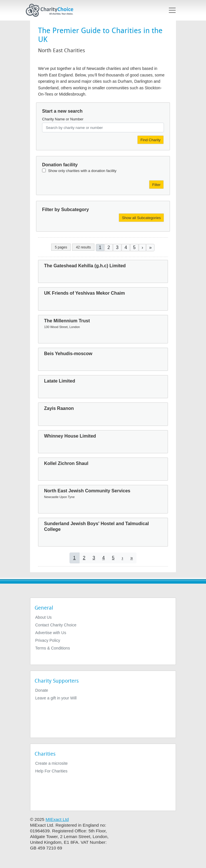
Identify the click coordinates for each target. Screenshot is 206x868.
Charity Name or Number (63, 119)
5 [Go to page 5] (134, 247)
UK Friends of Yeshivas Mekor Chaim (84, 293)
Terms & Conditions (53, 648)
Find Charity (150, 140)
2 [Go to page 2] (109, 247)
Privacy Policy (48, 640)
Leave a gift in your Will (56, 698)
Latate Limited (60, 381)
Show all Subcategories (141, 218)
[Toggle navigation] (172, 10)
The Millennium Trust (67, 321)
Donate (42, 690)
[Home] (52, 10)
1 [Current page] (100, 247)
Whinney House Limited (70, 436)
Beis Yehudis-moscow (68, 354)
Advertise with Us (51, 633)
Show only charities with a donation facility (82, 171)
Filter (156, 185)
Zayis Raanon (59, 408)
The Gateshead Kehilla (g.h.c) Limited (85, 266)
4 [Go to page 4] (126, 247)
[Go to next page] (142, 247)
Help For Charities (51, 771)
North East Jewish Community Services (87, 491)
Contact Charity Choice (56, 625)
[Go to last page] (150, 247)
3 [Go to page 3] (117, 247)
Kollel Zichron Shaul (66, 463)
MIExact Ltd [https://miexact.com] (57, 819)
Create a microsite (51, 763)
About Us (43, 617)
